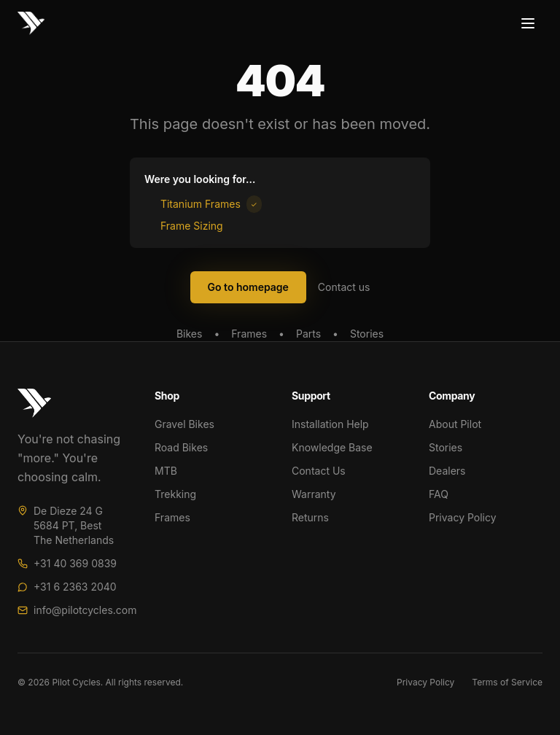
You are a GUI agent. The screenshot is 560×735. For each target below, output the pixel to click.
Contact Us (319, 471)
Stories (367, 334)
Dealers (447, 471)
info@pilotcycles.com (85, 610)
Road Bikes (181, 447)
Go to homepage (248, 287)
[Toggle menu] (528, 23)
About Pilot (455, 424)
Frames (249, 334)
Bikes (189, 334)
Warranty (314, 494)
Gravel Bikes (184, 424)
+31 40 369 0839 (75, 563)
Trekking (175, 494)
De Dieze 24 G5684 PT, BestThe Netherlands (74, 525)
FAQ (439, 494)
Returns (310, 517)
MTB (166, 471)
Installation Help (330, 424)
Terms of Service (507, 682)
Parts (308, 334)
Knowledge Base (332, 447)
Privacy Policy (463, 517)
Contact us (344, 287)
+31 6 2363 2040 (75, 587)
